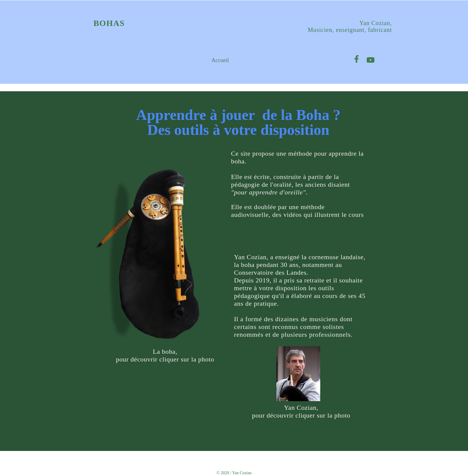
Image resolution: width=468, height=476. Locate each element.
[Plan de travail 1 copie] (357, 59)
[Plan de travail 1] (371, 59)
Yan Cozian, (376, 23)
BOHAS (109, 23)
